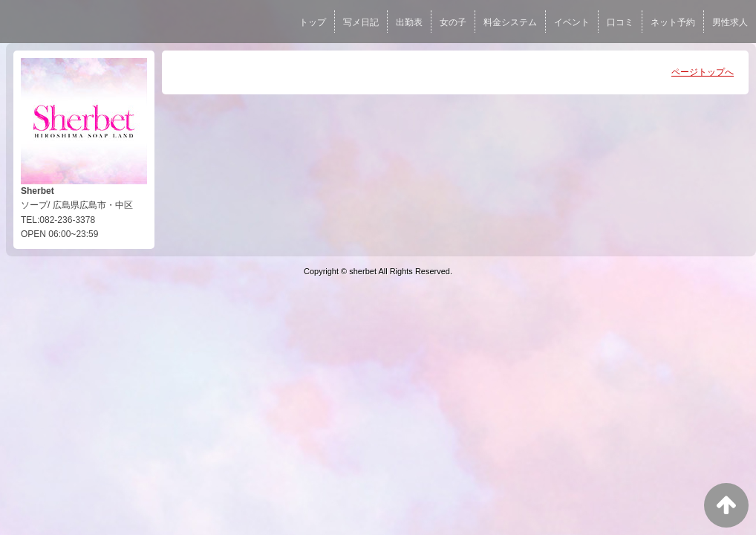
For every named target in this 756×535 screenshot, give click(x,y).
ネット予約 (673, 22)
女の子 (453, 22)
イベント (572, 22)
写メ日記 (361, 22)
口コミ (620, 22)
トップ (313, 22)
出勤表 (409, 22)
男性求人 (730, 22)
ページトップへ (703, 72)
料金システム (510, 22)
